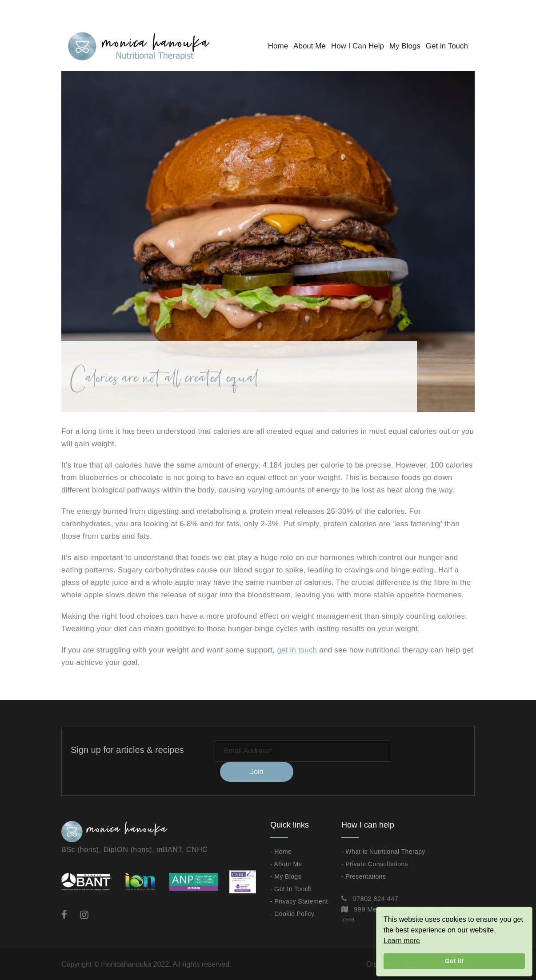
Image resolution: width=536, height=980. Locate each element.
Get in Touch (447, 46)
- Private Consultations (375, 863)
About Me (310, 46)
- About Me (286, 863)
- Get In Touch (291, 888)
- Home (281, 851)
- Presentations (364, 876)
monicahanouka (126, 963)
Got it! (454, 961)
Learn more (402, 941)
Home (278, 46)
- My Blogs (286, 876)
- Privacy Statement (299, 900)
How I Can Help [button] (358, 46)
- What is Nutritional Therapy (383, 851)
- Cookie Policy (292, 913)
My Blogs (405, 46)
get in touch (297, 650)
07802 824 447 (375, 898)
